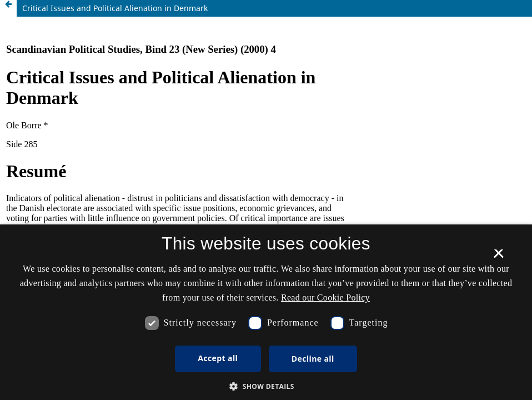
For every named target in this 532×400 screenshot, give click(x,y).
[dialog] (266, 312)
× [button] (498, 257)
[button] (266, 386)
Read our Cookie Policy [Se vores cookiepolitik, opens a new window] (325, 297)
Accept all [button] (218, 358)
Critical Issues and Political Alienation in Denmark (115, 8)
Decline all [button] (313, 359)
